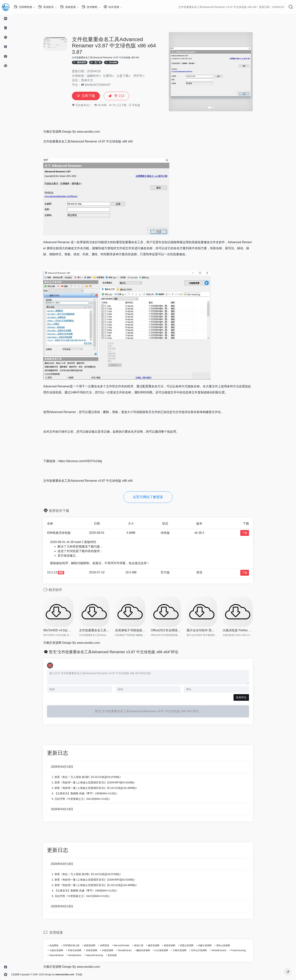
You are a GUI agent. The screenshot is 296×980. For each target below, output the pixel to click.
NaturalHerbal (62, 955)
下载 (250, 533)
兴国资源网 (113, 950)
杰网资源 (110, 945)
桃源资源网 (95, 945)
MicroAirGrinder (127, 945)
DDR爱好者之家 (77, 945)
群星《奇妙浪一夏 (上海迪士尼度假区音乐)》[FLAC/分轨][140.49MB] (100, 788)
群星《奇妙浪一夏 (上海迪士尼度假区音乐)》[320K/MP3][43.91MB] (99, 782)
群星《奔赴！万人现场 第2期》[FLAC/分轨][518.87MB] (92, 777)
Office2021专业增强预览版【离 (172, 630)
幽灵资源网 (159, 945)
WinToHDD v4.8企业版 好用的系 (64, 630)
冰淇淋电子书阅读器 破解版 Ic (136, 630)
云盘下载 (128, 76)
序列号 (143, 76)
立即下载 (92, 96)
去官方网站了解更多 (154, 497)
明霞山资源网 (192, 945)
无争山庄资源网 (204, 950)
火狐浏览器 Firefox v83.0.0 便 (243, 630)
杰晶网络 (60, 945)
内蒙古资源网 (210, 945)
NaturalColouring (100, 955)
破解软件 (99, 76)
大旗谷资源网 (62, 950)
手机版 (90, 975)
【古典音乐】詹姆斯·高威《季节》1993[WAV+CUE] (91, 793)
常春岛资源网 (80, 950)
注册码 (113, 76)
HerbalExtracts (225, 950)
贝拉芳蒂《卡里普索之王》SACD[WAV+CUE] (87, 799)
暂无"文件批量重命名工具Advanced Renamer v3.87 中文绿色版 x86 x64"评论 (119, 652)
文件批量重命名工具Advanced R (100, 630)
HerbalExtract (130, 950)
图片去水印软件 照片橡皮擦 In (207, 630)
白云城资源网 (167, 950)
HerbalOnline (80, 955)
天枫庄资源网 (185, 950)
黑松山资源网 (229, 945)
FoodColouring (244, 950)
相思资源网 (175, 945)
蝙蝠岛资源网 (149, 950)
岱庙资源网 (97, 950)
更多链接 (118, 955)
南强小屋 (144, 945)
